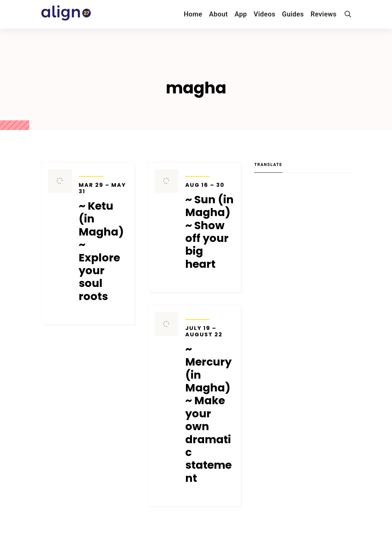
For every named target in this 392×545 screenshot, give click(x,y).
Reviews (324, 14)
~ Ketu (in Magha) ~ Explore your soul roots (103, 242)
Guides (293, 14)
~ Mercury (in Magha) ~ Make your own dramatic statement (210, 405)
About (219, 14)
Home (193, 14)
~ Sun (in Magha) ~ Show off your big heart (210, 226)
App (241, 14)
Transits (91, 172)
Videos (265, 14)
